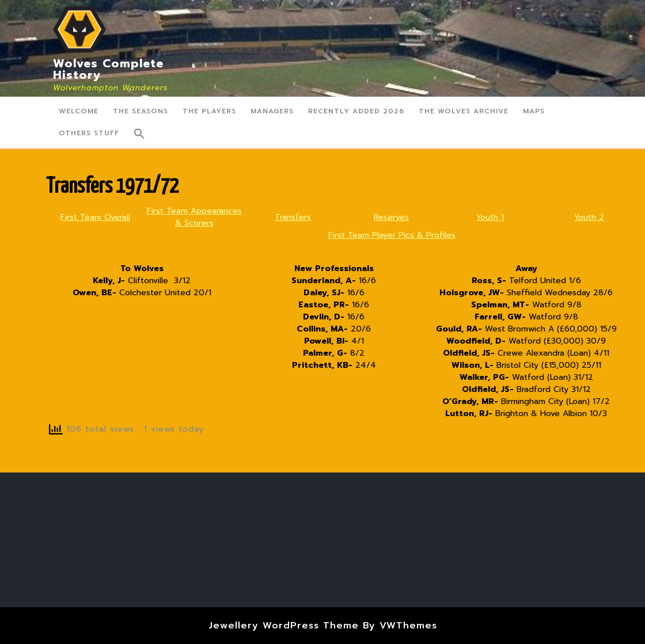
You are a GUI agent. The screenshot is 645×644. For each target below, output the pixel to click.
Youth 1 (490, 217)
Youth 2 (589, 217)
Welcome (79, 111)
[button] (139, 134)
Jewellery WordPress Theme (284, 626)
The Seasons (141, 111)
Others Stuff (89, 133)
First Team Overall (95, 217)
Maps (534, 111)
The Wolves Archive (464, 111)
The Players (209, 111)
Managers (272, 111)
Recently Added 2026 (356, 111)
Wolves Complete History (108, 69)
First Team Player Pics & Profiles (392, 235)
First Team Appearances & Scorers (194, 217)
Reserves (391, 217)
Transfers (293, 217)
